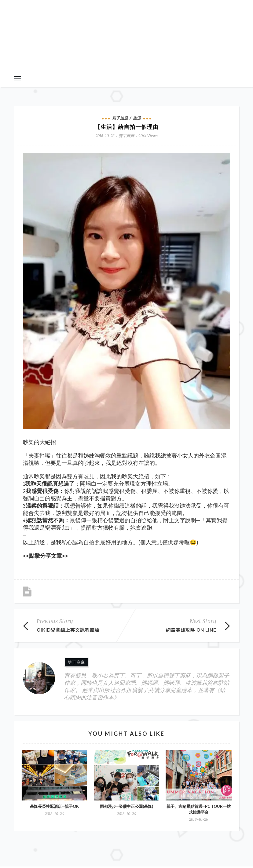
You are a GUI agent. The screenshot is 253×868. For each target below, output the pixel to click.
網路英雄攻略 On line (191, 630)
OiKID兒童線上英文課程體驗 (68, 630)
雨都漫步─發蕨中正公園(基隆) (126, 806)
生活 (137, 118)
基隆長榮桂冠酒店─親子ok (54, 806)
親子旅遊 (120, 118)
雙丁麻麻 (127, 136)
